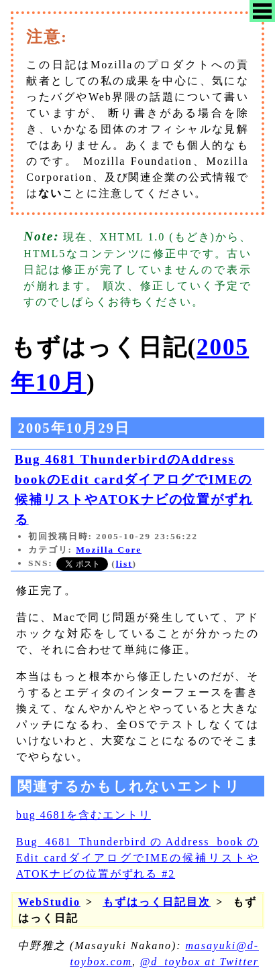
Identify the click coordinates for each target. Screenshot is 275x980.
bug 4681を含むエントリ (84, 815)
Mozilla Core (109, 550)
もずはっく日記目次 (157, 902)
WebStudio (49, 902)
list (124, 564)
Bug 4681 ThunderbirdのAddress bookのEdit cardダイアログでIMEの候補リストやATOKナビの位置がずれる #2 (137, 858)
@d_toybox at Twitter (200, 962)
